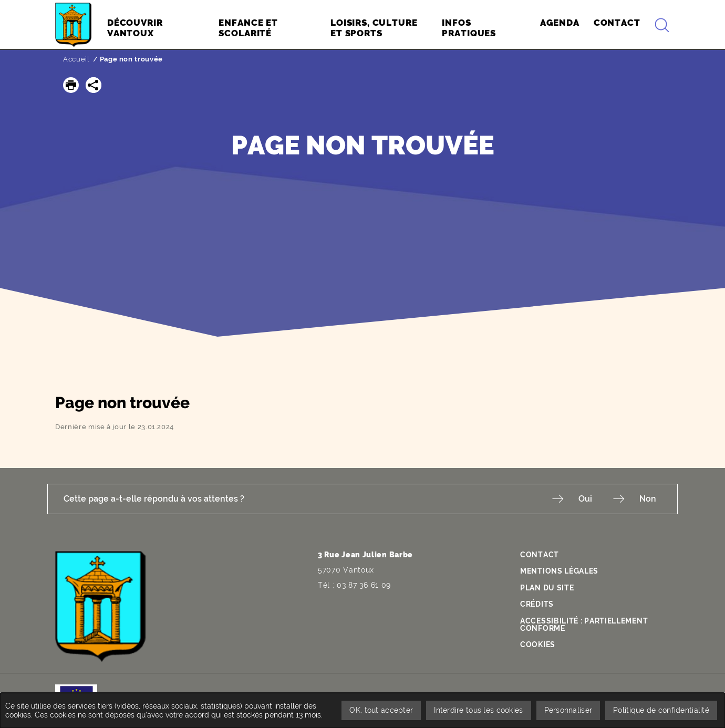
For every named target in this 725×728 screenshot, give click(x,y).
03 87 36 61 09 (364, 585)
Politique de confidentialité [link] (661, 710)
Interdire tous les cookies (478, 710)
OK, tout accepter (381, 710)
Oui (585, 499)
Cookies (538, 644)
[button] (71, 85)
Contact (540, 555)
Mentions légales (559, 571)
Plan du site (547, 588)
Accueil (76, 59)
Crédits (537, 604)
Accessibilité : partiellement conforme (584, 625)
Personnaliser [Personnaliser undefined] (568, 710)
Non (648, 499)
